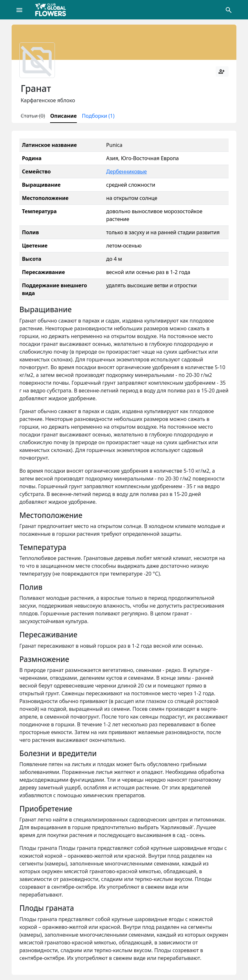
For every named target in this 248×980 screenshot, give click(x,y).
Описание (63, 116)
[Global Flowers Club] (53, 10)
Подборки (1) (98, 116)
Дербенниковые (127, 171)
